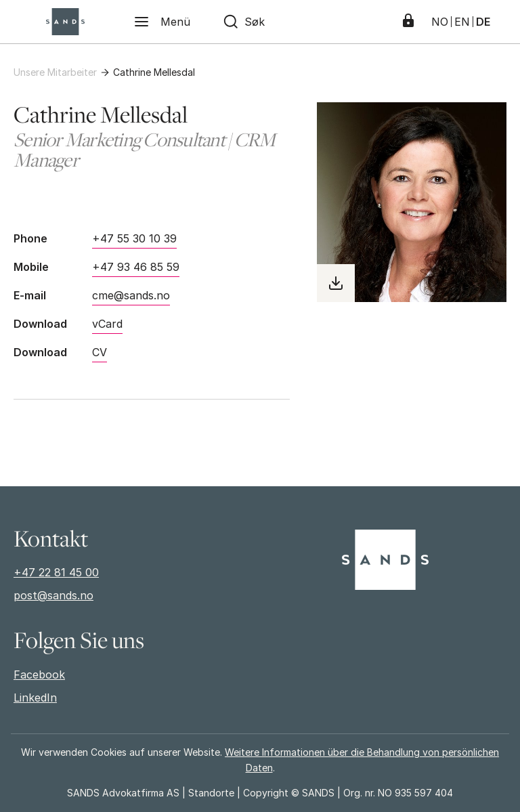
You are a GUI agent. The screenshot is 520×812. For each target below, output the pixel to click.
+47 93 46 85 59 (136, 267)
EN (462, 22)
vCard (107, 324)
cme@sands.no (131, 295)
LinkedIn (35, 698)
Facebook (39, 675)
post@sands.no (53, 595)
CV (100, 352)
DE (483, 22)
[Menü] (162, 22)
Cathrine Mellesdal (154, 72)
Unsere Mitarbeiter (55, 72)
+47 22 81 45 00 (56, 572)
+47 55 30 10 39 (134, 238)
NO (440, 22)
